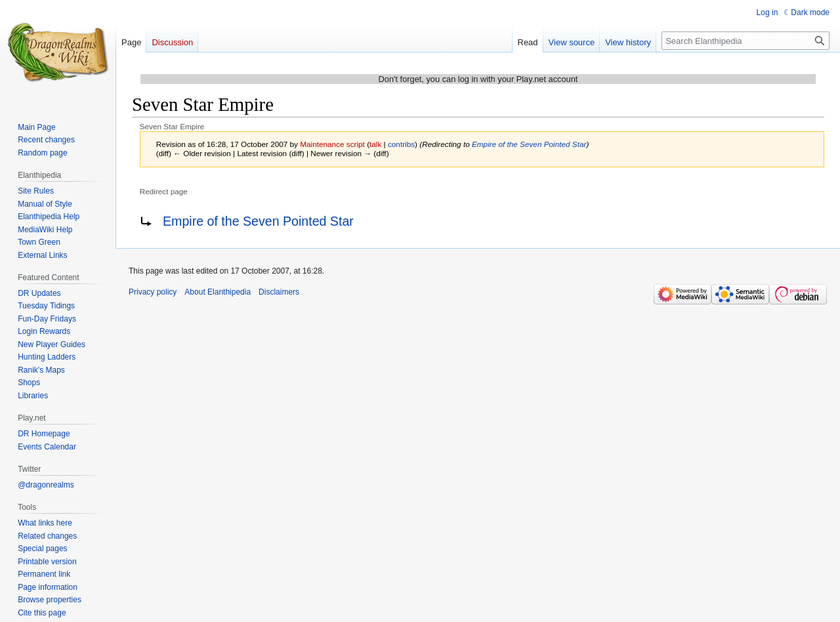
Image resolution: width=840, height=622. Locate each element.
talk (375, 144)
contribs (401, 144)
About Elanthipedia (218, 292)
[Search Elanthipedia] (745, 41)
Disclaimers (279, 292)
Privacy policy (153, 292)
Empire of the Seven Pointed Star (529, 144)
